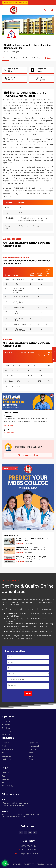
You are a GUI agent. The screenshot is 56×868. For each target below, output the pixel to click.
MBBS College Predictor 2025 (15, 3)
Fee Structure (16, 58)
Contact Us (6, 779)
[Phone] (45, 10)
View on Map (8, 426)
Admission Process (36, 58)
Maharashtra (34, 743)
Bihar (31, 753)
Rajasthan (6, 753)
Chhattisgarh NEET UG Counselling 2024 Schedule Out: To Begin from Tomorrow (32, 558)
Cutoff (25, 58)
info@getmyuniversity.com (28, 854)
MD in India (6, 721)
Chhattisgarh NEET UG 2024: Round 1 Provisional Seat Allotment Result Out (30, 549)
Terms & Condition (9, 782)
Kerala (4, 746)
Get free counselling (28, 455)
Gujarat (32, 759)
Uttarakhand (34, 746)
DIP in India (6, 735)
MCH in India (6, 731)
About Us (5, 773)
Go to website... (9, 432)
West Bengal (6, 756)
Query (49, 58)
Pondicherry (6, 759)
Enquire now (54, 355)
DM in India (6, 728)
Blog (3, 776)
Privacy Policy (7, 786)
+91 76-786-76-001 (28, 846)
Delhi (31, 756)
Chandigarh (33, 749)
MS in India (6, 725)
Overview (6, 58)
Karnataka (6, 743)
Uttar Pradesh (7, 749)
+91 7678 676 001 (28, 850)
